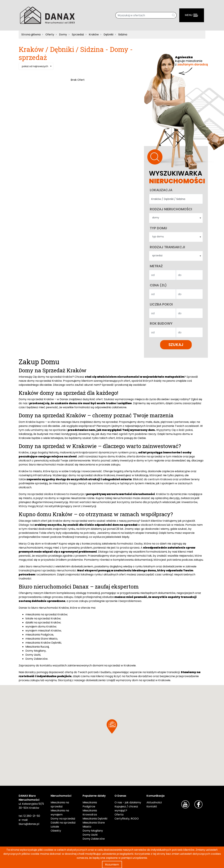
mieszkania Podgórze (39, 635)
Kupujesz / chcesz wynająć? (126, 809)
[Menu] (192, 15)
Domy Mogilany (36, 651)
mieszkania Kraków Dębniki (43, 643)
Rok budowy (161, 324)
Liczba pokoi (161, 305)
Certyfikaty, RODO (127, 819)
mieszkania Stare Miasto (41, 639)
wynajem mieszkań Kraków (43, 631)
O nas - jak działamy (128, 803)
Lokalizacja (161, 190)
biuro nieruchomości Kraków (50, 608)
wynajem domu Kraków (41, 627)
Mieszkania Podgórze (90, 805)
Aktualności (154, 803)
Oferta (119, 815)
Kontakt (152, 807)
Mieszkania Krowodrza (90, 813)
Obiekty (56, 831)
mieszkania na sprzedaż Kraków (46, 615)
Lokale (55, 827)
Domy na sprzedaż (63, 819)
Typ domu (158, 228)
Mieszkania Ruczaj (37, 647)
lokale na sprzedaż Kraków (43, 619)
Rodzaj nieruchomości (171, 209)
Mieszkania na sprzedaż (60, 805)
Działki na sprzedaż (63, 823)
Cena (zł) (158, 286)
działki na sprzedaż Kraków (43, 623)
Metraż (156, 267)
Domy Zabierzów (36, 659)
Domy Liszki (33, 655)
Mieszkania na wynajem (60, 813)
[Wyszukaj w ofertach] (143, 15)
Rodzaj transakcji (167, 247)
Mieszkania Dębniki (95, 819)
